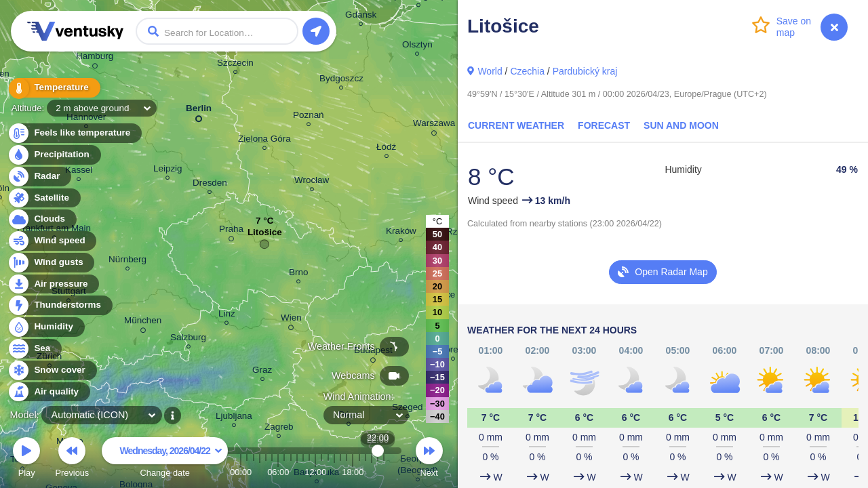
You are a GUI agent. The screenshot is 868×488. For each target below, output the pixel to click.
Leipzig (168, 170)
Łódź (386, 149)
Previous (72, 459)
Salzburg (188, 339)
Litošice (265, 236)
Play (26, 459)
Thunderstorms (60, 305)
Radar (39, 177)
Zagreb (279, 429)
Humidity (46, 327)
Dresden (210, 185)
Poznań (309, 117)
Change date (165, 459)
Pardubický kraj (585, 71)
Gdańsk (361, 17)
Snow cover (52, 370)
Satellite (44, 198)
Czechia (527, 71)
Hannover (86, 119)
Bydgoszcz (341, 80)
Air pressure (53, 284)
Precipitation (54, 155)
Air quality (48, 392)
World (490, 71)
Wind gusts (51, 263)
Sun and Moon (681, 125)
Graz (262, 372)
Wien (291, 320)
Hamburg (95, 58)
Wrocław (312, 182)
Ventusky (73, 31)
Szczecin (235, 65)
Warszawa (434, 125)
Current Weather (516, 125)
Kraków (401, 233)
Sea (34, 349)
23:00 (384, 472)
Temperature (54, 88)
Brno (298, 274)
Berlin (199, 111)
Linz (227, 316)
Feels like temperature (74, 133)
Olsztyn (417, 46)
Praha (231, 231)
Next (429, 459)
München (143, 323)
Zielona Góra (264, 141)
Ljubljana (234, 418)
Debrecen (453, 351)
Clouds (42, 219)
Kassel (79, 172)
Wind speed (52, 241)
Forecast (604, 125)
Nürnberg (127, 261)
